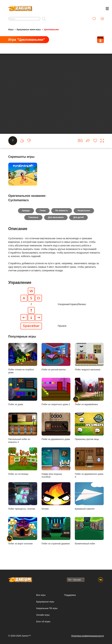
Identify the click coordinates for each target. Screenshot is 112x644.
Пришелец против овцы (89, 431)
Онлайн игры (43, 615)
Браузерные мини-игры (29, 29)
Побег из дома (23, 396)
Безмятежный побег (89, 535)
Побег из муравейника (89, 396)
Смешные (33, 222)
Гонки (43, 215)
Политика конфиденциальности (88, 636)
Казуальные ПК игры (47, 608)
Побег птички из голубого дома (23, 362)
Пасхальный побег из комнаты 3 (23, 432)
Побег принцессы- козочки (23, 500)
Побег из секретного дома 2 (56, 396)
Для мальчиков (56, 222)
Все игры (41, 595)
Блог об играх (43, 622)
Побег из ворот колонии (23, 535)
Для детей (78, 222)
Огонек (56, 500)
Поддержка (70, 595)
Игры (11, 29)
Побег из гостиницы (23, 465)
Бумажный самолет (89, 500)
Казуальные (84, 215)
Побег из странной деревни (56, 535)
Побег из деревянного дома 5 (89, 467)
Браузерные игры (45, 602)
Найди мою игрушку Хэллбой (56, 467)
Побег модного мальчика (89, 361)
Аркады (26, 215)
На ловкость (62, 215)
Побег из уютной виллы (56, 361)
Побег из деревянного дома (56, 431)
